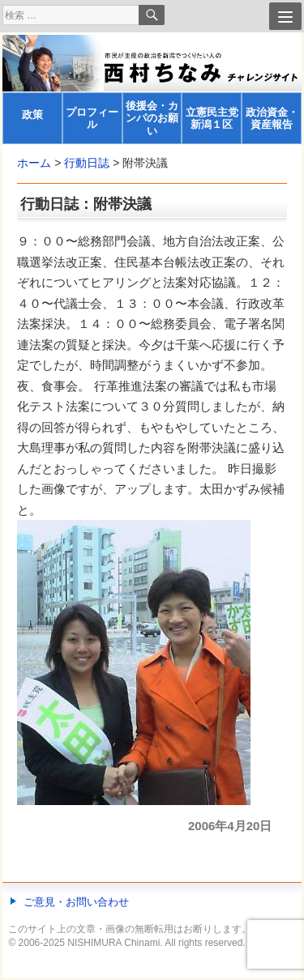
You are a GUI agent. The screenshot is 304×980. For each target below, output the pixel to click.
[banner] (152, 89)
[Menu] (285, 16)
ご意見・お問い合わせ (76, 902)
